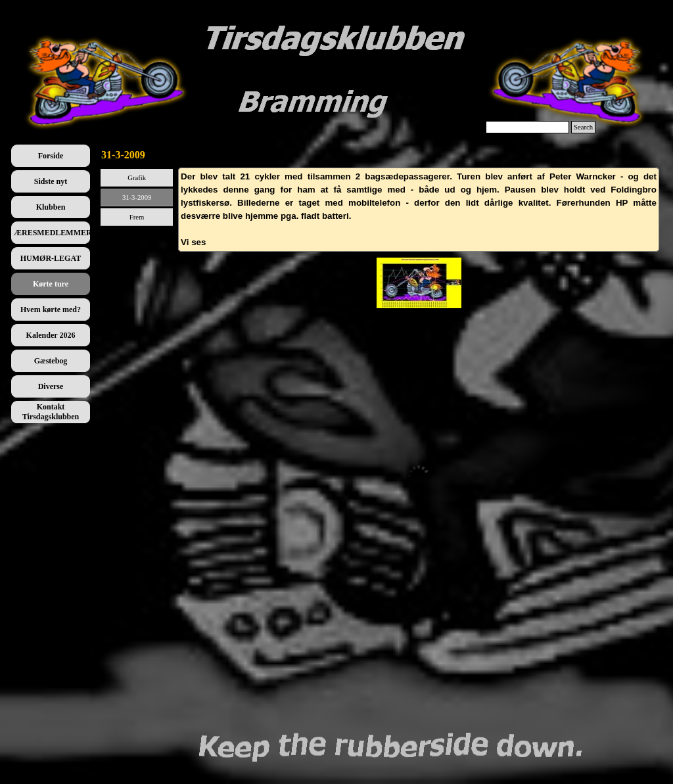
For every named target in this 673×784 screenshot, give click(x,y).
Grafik (137, 178)
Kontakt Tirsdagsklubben (51, 412)
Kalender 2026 (51, 335)
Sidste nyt (51, 181)
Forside (51, 156)
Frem (137, 217)
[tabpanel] (419, 210)
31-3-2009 (137, 197)
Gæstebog (51, 361)
